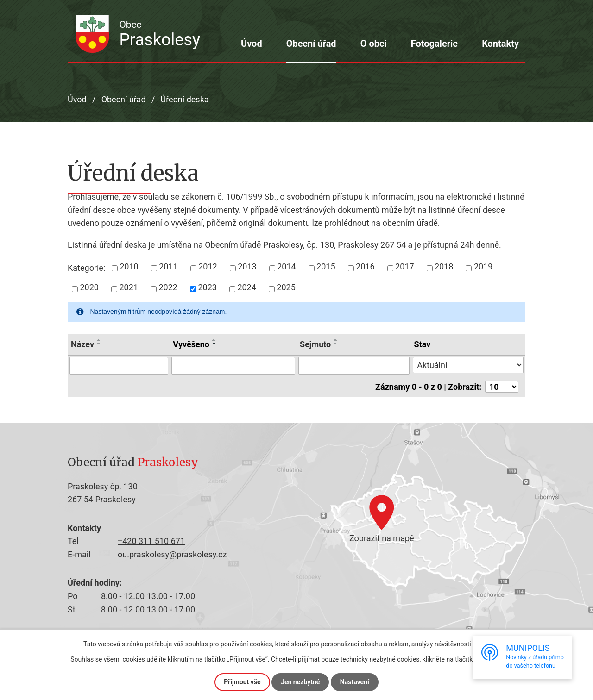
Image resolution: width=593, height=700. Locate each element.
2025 (286, 287)
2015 (326, 266)
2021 (128, 287)
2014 (286, 266)
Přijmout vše (242, 682)
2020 (89, 287)
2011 (168, 266)
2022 (168, 287)
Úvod (252, 44)
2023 (207, 287)
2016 (365, 266)
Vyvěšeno (191, 344)
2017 (404, 266)
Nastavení (355, 682)
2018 (444, 266)
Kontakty (500, 44)
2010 (129, 266)
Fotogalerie (434, 44)
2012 (208, 266)
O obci (374, 44)
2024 (246, 287)
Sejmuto (315, 344)
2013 (247, 266)
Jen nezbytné (300, 682)
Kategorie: (86, 268)
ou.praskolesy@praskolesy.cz (172, 554)
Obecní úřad (311, 44)
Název (82, 344)
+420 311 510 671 (151, 541)
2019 (483, 266)
